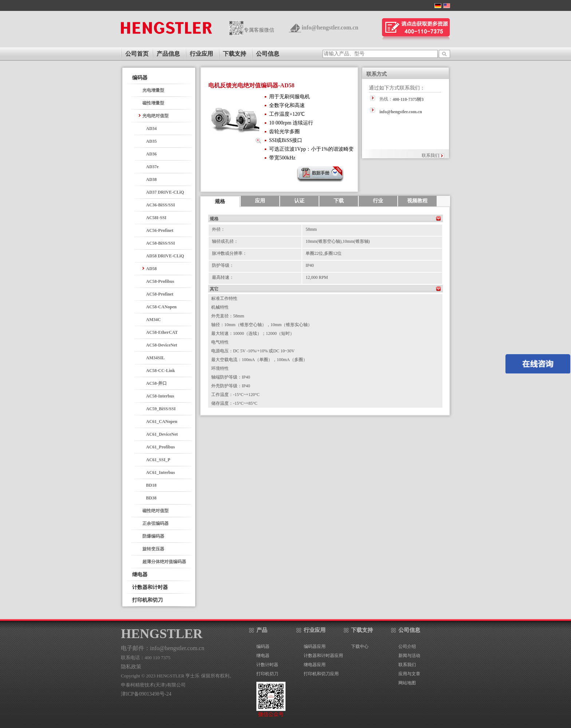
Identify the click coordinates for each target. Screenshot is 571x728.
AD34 (151, 128)
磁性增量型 (153, 103)
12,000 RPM (317, 277)
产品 (262, 630)
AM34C (153, 320)
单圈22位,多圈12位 (324, 253)
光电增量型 (153, 90)
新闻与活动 (409, 656)
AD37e (152, 167)
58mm (311, 229)
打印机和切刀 (147, 600)
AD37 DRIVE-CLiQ (165, 192)
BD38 (151, 498)
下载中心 (360, 646)
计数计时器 (267, 665)
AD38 (151, 179)
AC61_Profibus (160, 447)
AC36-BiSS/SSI (160, 205)
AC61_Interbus (160, 472)
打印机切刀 (267, 674)
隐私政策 (131, 667)
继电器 (140, 575)
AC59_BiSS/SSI (161, 409)
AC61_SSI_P (158, 460)
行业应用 (201, 54)
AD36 (151, 154)
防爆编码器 (153, 536)
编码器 (140, 78)
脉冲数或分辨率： (229, 253)
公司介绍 (407, 646)
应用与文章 (409, 674)
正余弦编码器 (155, 523)
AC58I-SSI (156, 218)
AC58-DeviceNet (162, 345)
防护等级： (223, 265)
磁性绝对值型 (155, 511)
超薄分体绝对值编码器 (164, 562)
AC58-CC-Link (160, 371)
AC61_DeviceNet (162, 434)
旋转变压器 (153, 549)
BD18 (151, 485)
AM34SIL (155, 358)
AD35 (151, 141)
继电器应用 (315, 665)
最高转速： (223, 277)
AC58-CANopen (161, 307)
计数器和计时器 (150, 587)
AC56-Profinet (160, 230)
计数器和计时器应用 (323, 656)
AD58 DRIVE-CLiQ (165, 256)
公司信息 (268, 54)
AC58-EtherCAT (162, 332)
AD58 (151, 269)
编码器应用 (315, 646)
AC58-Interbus (160, 396)
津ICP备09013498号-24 (146, 694)
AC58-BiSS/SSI (160, 243)
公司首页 (137, 54)
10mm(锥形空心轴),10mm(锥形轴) (338, 241)
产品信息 (168, 54)
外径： (218, 229)
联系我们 (430, 155)
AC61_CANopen (162, 422)
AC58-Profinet (160, 294)
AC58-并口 (156, 383)
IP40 (310, 265)
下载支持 (235, 54)
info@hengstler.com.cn (330, 27)
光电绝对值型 (155, 116)
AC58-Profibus (160, 281)
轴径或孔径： (225, 241)
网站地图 (407, 683)
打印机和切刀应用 (321, 674)
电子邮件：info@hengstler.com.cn (163, 648)
